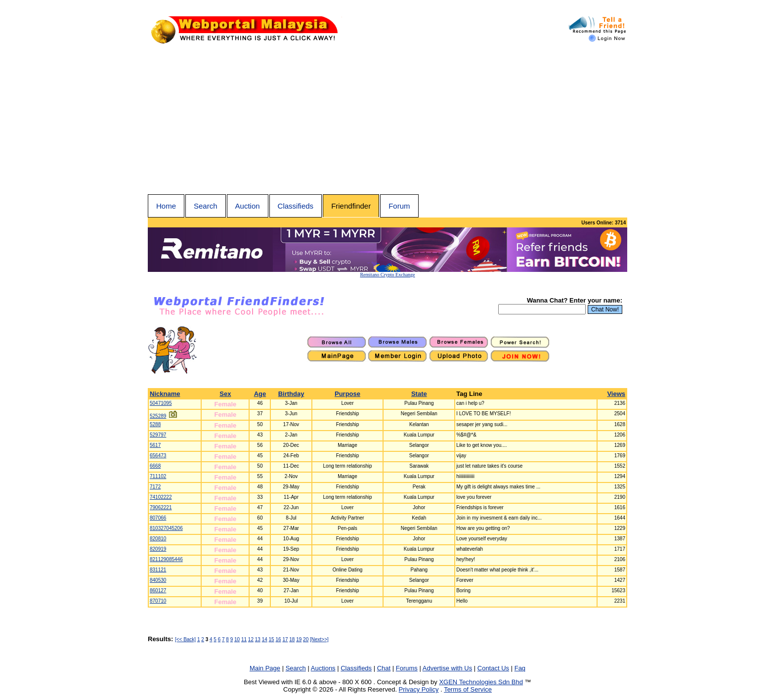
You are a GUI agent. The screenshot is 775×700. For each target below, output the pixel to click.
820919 (158, 549)
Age (260, 394)
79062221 (161, 507)
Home (166, 206)
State (419, 394)
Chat (384, 668)
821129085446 (166, 559)
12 (251, 639)
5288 (155, 424)
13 (258, 639)
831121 (158, 570)
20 (306, 639)
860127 (158, 591)
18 (292, 639)
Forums (407, 668)
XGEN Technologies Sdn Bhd (481, 682)
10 (237, 639)
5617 (155, 445)
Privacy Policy (419, 689)
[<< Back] (185, 639)
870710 (158, 601)
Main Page (265, 668)
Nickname (165, 394)
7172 (155, 487)
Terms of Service (468, 689)
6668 (155, 466)
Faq (520, 668)
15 (272, 639)
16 (278, 639)
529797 (158, 435)
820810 (158, 539)
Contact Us (493, 668)
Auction (248, 206)
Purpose (347, 394)
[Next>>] (319, 639)
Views (616, 394)
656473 (158, 456)
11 (244, 639)
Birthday (291, 394)
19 (299, 639)
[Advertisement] (387, 120)
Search (206, 206)
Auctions (323, 668)
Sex (225, 394)
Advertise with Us (447, 668)
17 (285, 639)
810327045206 (166, 528)
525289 (158, 416)
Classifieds (296, 206)
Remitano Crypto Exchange (387, 275)
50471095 (161, 403)
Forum (399, 206)
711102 (158, 476)
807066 (158, 518)
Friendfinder (351, 206)
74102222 (161, 497)
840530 (158, 580)
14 (265, 639)
